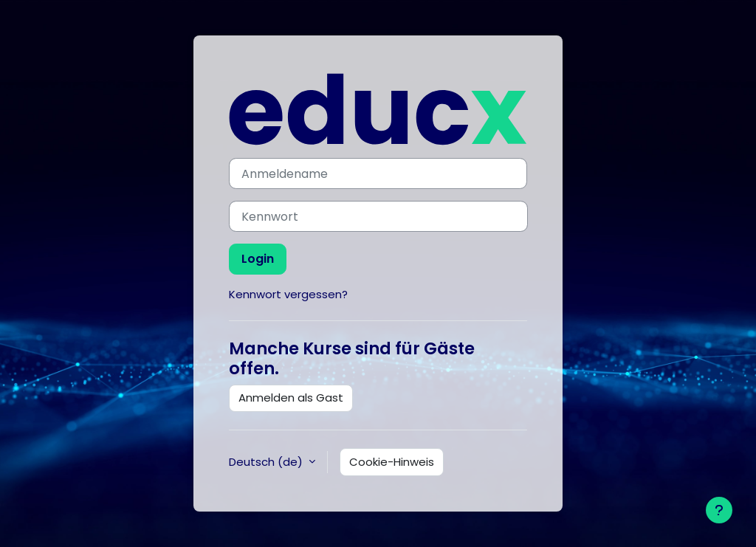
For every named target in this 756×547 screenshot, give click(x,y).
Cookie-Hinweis (392, 462)
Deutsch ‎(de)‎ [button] (267, 462)
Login (258, 259)
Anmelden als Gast (291, 398)
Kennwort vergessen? (288, 294)
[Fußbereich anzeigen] (719, 510)
